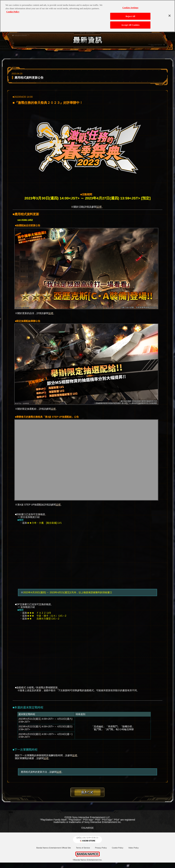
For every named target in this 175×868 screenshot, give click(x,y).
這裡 (99, 207)
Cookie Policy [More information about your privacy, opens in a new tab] (13, 10)
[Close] (170, 14)
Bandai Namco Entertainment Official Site (54, 848)
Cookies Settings (130, 6)
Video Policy (133, 848)
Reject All (130, 14)
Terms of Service (83, 848)
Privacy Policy (101, 848)
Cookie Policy (118, 848)
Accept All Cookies (130, 23)
